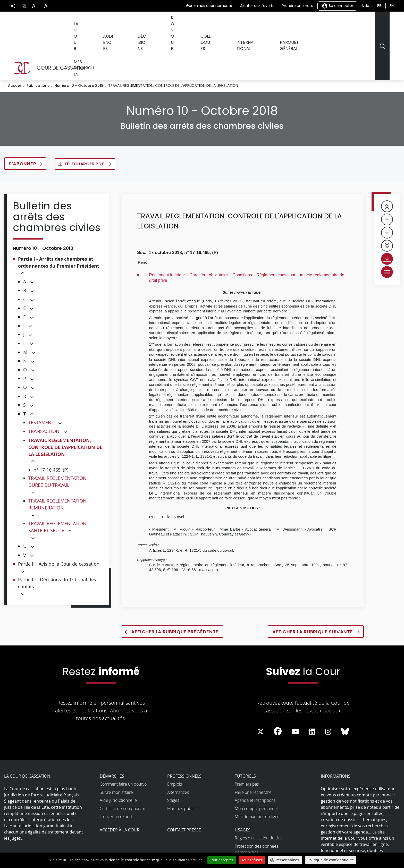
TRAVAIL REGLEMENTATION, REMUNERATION (58, 459)
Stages (173, 755)
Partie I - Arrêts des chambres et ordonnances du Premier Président (59, 217)
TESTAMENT (41, 377)
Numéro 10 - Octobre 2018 (79, 40)
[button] (23, 228)
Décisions (161, 23)
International (256, 23)
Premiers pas (247, 739)
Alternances (178, 747)
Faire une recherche (253, 747)
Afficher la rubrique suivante (313, 586)
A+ (35, 6)
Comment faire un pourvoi (124, 739)
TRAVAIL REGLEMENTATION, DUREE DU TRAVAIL (58, 436)
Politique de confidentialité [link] (331, 860)
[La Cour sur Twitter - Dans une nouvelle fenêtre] (260, 686)
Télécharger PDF (85, 119)
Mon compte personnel (256, 763)
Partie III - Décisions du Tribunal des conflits (57, 538)
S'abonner (23, 118)
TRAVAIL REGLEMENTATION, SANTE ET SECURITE (58, 482)
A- (47, 6)
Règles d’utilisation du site (258, 793)
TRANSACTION (44, 386)
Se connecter (337, 6)
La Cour (102, 23)
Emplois (175, 739)
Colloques (219, 23)
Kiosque (190, 23)
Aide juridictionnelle (118, 755)
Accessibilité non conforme (260, 815)
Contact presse (184, 785)
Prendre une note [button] (298, 6)
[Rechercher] (382, 23)
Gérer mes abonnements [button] (209, 6)
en (392, 6)
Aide (365, 6)
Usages (243, 785)
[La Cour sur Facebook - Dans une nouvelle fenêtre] (278, 686)
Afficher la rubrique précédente (175, 586)
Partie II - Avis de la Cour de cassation (59, 518)
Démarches (112, 731)
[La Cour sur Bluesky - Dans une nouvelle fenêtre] (345, 686)
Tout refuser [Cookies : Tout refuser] (252, 860)
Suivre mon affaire (116, 747)
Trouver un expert (116, 771)
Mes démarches (344, 23)
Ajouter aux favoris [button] (257, 6)
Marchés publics (182, 763)
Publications (38, 40)
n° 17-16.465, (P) (51, 424)
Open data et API (250, 823)
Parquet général (299, 23)
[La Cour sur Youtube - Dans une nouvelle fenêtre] (296, 686)
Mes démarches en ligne (257, 771)
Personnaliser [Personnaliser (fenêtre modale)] (288, 860)
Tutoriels (245, 731)
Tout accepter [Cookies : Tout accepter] (222, 860)
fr (379, 6)
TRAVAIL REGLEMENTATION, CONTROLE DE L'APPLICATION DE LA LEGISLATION (65, 402)
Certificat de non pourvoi (122, 763)
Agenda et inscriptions (255, 755)
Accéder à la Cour (120, 785)
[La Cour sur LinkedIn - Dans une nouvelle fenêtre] (312, 686)
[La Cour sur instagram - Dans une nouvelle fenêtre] (328, 686)
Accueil (15, 40)
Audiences (130, 23)
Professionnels (184, 731)
